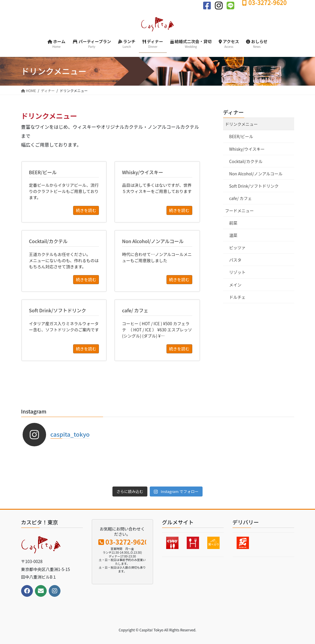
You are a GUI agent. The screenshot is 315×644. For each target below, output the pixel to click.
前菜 (233, 223)
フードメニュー (240, 211)
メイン (235, 285)
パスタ (235, 260)
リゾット (237, 272)
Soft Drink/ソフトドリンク (254, 186)
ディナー (234, 112)
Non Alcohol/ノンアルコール (256, 174)
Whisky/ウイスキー (247, 149)
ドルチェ (237, 297)
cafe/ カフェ (241, 198)
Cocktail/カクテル (246, 161)
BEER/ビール (241, 136)
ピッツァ (237, 248)
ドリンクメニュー (241, 124)
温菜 (233, 235)
